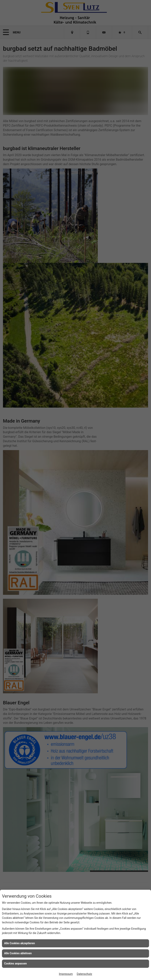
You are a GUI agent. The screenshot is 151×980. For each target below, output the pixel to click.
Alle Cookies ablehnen (18, 953)
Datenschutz (84, 974)
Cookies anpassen (15, 963)
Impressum (66, 974)
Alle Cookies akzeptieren (20, 943)
